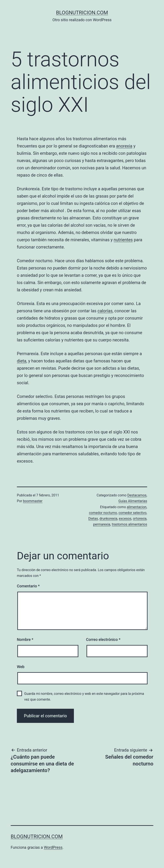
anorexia (124, 146)
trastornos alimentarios (129, 524)
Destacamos (137, 495)
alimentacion (137, 507)
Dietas (93, 519)
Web (21, 667)
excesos (125, 519)
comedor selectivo (133, 513)
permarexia (102, 524)
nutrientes (123, 240)
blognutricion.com (82, 13)
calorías (105, 311)
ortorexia (140, 519)
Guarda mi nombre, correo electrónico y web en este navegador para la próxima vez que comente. (84, 697)
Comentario (28, 586)
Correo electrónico (103, 639)
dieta (22, 361)
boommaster (33, 501)
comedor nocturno (103, 513)
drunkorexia (108, 519)
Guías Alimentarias (133, 501)
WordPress (53, 847)
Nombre (25, 639)
